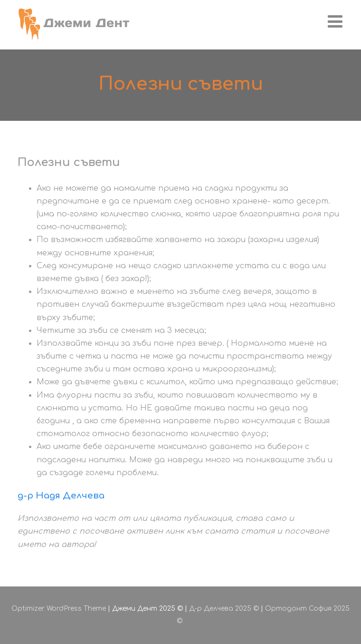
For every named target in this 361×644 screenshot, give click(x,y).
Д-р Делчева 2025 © (224, 609)
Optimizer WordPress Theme (59, 609)
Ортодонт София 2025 (307, 609)
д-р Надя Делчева (61, 496)
